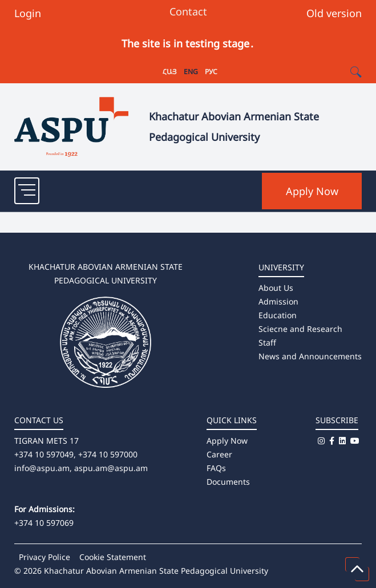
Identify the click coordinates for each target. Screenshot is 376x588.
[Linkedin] (342, 441)
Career (219, 454)
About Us (276, 288)
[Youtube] (355, 441)
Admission (278, 301)
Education (278, 315)
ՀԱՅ (170, 72)
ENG (191, 72)
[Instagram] (321, 441)
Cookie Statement (113, 557)
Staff (267, 342)
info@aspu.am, (43, 468)
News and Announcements (310, 356)
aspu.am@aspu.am (111, 468)
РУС (211, 72)
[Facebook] (332, 441)
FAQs (216, 468)
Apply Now (312, 191)
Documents (228, 482)
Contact (188, 11)
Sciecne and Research (300, 329)
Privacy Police (45, 557)
